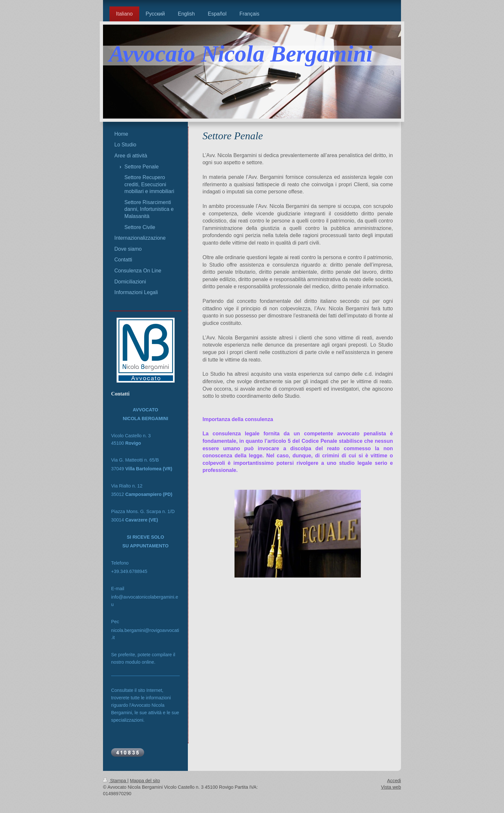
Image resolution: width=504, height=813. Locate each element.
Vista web (391, 787)
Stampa (115, 781)
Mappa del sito (145, 781)
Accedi (394, 781)
